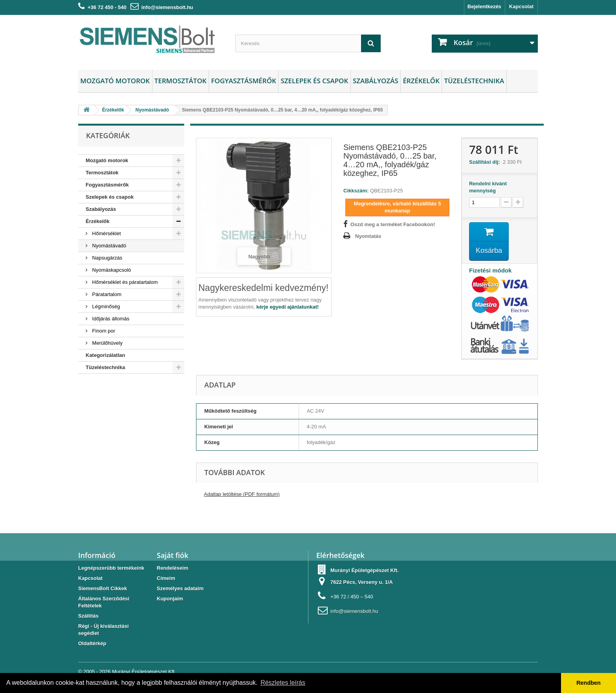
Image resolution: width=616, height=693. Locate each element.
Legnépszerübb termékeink (111, 568)
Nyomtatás (368, 236)
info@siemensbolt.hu (167, 7)
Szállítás (88, 616)
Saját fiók (172, 555)
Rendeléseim (172, 568)
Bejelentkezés (484, 6)
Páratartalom (106, 294)
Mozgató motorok (115, 81)
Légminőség (105, 306)
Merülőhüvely (107, 343)
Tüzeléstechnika (474, 81)
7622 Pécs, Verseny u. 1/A (362, 582)
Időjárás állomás (110, 319)
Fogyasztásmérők (244, 81)
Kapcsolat (521, 6)
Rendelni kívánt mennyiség (488, 187)
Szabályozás (376, 81)
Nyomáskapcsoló (111, 270)
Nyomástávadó (108, 246)
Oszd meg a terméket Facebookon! (393, 224)
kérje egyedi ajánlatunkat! (287, 307)
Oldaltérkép (92, 643)
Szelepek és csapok (314, 81)
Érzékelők (421, 81)
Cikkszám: (356, 191)
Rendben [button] (588, 683)
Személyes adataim (180, 588)
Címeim (166, 578)
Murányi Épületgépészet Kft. (144, 672)
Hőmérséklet (106, 233)
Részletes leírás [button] (283, 683)
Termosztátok (181, 81)
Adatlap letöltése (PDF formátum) (242, 494)
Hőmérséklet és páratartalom (124, 282)
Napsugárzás (106, 258)
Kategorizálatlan (105, 355)
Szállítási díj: (486, 162)
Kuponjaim (170, 599)
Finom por (103, 331)
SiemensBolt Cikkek (103, 588)
